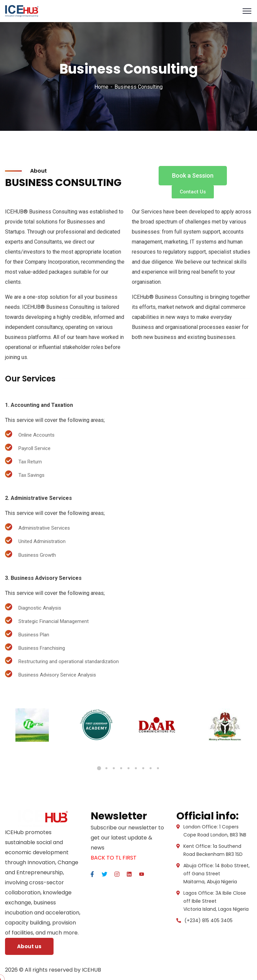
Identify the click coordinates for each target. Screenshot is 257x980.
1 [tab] (99, 768)
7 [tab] (143, 768)
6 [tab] (136, 768)
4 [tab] (121, 768)
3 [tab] (114, 768)
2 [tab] (106, 768)
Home (101, 87)
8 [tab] (151, 768)
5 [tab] (128, 768)
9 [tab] (158, 768)
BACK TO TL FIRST (114, 858)
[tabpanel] (32, 725)
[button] (193, 176)
